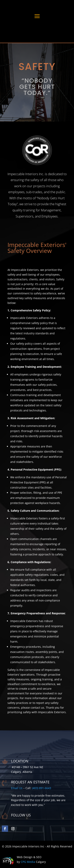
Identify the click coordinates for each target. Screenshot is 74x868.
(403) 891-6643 (42, 788)
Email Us (17, 788)
